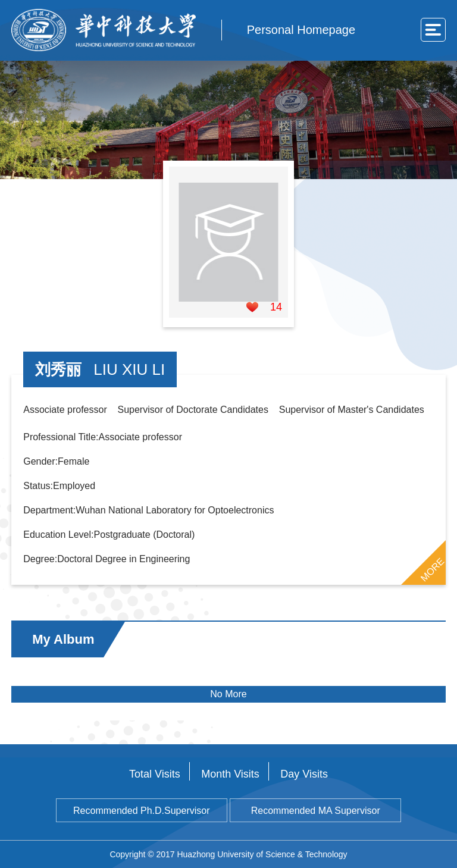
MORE (432, 569)
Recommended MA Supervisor (316, 811)
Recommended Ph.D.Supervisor (141, 811)
